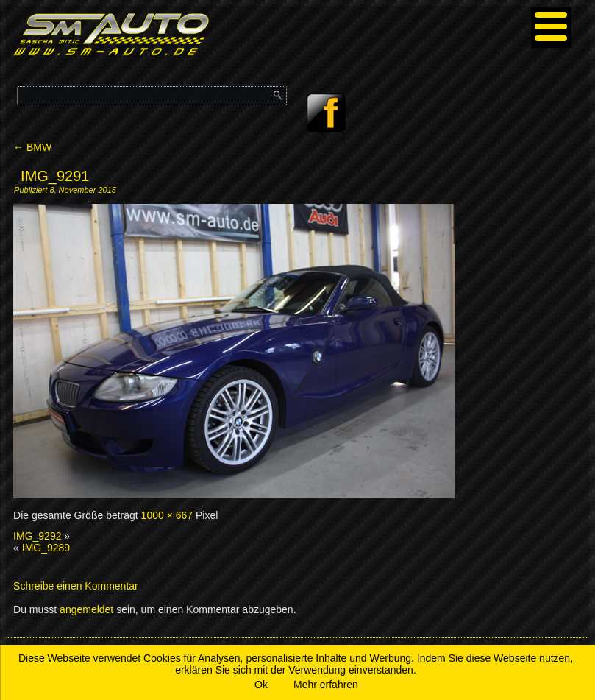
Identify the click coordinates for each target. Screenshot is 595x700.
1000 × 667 (167, 515)
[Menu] (551, 28)
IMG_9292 (37, 536)
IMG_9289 (46, 548)
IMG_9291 (55, 176)
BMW (32, 147)
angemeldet (86, 609)
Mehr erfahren (326, 685)
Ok (261, 685)
